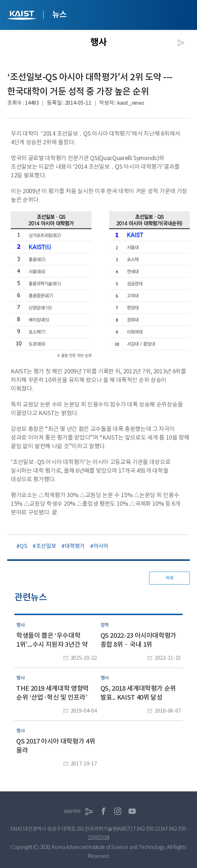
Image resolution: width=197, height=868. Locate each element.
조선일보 (46, 546)
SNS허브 (72, 811)
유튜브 (132, 811)
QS (23, 546)
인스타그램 (118, 811)
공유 (181, 43)
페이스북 (103, 811)
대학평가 (75, 546)
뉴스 (59, 14)
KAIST (23, 16)
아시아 (101, 546)
